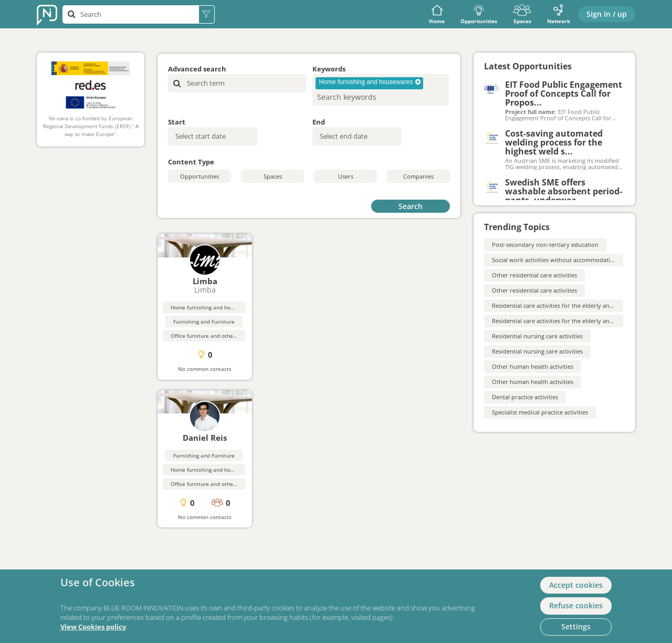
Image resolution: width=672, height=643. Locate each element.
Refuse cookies (576, 605)
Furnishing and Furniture (204, 321)
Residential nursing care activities (537, 336)
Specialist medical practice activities (540, 412)
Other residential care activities (534, 275)
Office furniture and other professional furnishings (234, 336)
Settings (576, 626)
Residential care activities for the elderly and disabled (565, 305)
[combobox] (381, 90)
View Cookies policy (93, 627)
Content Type (191, 162)
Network (559, 14)
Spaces (522, 14)
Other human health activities (533, 366)
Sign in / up (607, 14)
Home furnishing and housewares (213, 307)
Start (177, 122)
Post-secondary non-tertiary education (545, 245)
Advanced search (197, 69)
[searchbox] (364, 97)
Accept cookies (576, 585)
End (319, 122)
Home (437, 14)
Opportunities (479, 14)
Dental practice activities (525, 397)
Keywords (329, 69)
